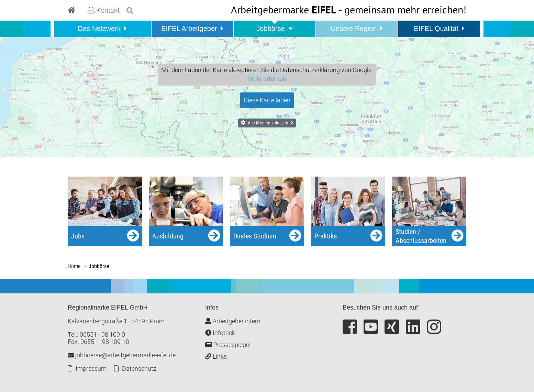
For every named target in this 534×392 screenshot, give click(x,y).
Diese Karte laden (267, 100)
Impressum (91, 368)
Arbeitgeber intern (233, 321)
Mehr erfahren (267, 79)
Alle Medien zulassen (268, 123)
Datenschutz (139, 368)
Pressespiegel (228, 345)
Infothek (220, 333)
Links (216, 356)
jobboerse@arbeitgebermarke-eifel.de (122, 355)
